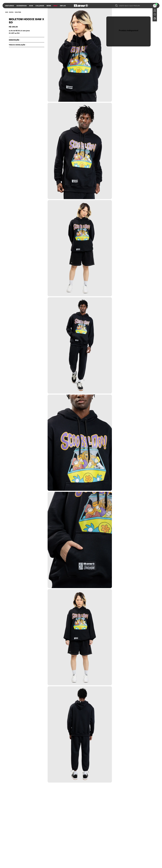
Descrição (15, 40)
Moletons (18, 12)
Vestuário (9, 6)
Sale (55, 6)
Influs (63, 6)
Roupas (11, 12)
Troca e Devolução (18, 45)
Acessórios (22, 6)
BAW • (7, 12)
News (49, 6)
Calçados (40, 6)
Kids (31, 6)
